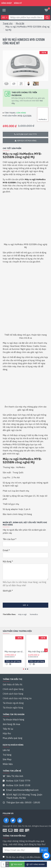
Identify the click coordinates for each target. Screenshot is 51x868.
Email (6, 550)
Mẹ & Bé (20, 23)
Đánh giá (7, 591)
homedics (34, 614)
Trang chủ (8, 23)
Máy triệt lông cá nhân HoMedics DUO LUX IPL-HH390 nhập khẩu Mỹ (38, 652)
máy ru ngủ (22, 614)
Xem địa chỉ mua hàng (27, 141)
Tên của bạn (9, 539)
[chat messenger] (46, 856)
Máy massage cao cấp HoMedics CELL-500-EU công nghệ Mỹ (14, 652)
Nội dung (7, 561)
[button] (46, 650)
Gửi (24, 605)
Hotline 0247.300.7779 (27, 134)
